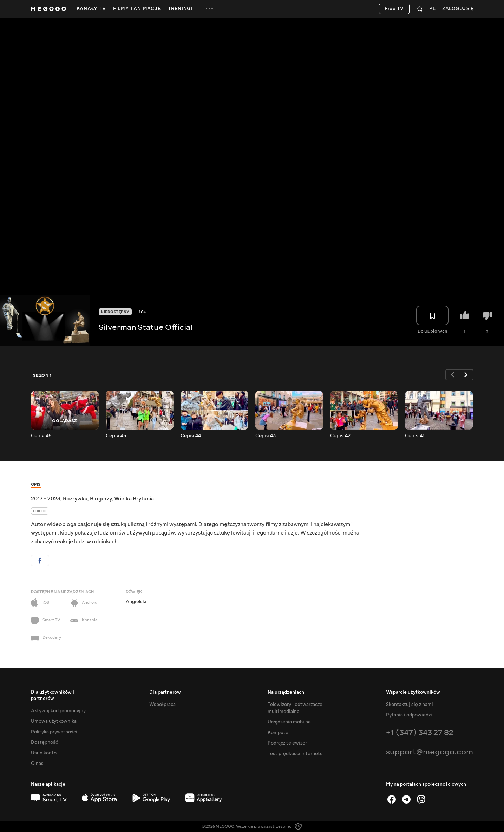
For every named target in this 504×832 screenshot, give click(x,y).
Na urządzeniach (286, 692)
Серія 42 (340, 436)
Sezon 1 (42, 375)
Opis (36, 484)
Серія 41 (415, 436)
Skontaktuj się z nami (410, 705)
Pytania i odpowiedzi (409, 715)
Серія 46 (41, 436)
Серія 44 (191, 436)
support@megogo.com (430, 752)
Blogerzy (101, 499)
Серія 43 (266, 436)
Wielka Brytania (134, 499)
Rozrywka (75, 499)
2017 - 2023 (46, 499)
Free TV (394, 9)
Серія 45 (116, 436)
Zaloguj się (458, 9)
